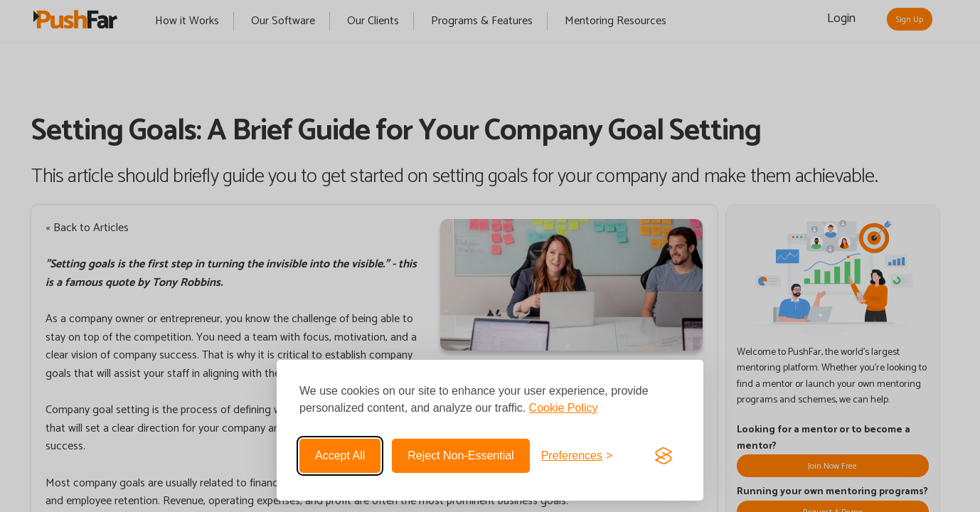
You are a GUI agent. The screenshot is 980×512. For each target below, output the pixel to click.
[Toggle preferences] (577, 456)
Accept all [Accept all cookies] (340, 455)
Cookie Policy (564, 408)
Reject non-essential (460, 455)
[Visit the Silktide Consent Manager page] (664, 456)
